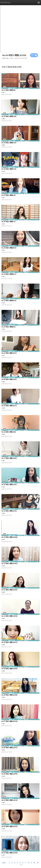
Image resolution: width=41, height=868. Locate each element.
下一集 (34, 55)
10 (34, 863)
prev (4, 863)
